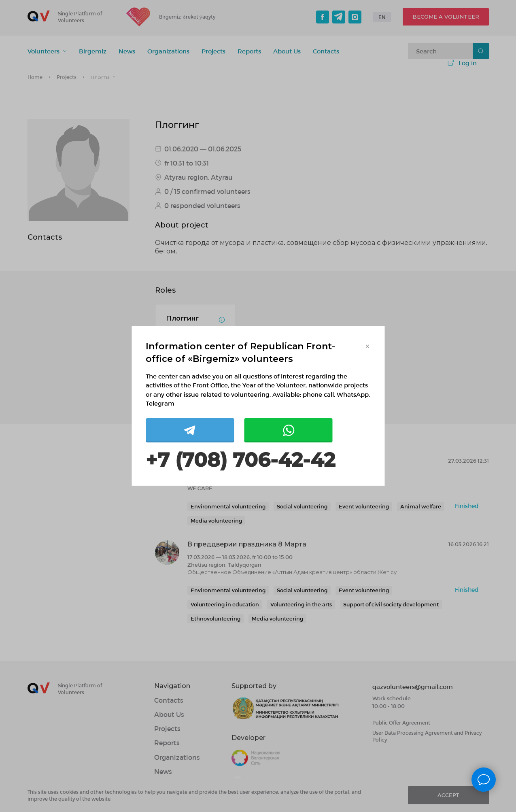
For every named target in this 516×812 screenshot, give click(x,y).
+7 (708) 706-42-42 (240, 460)
